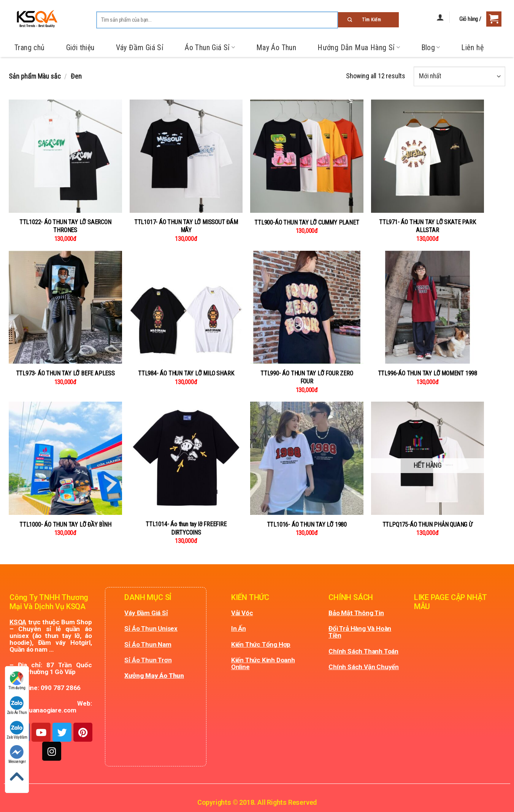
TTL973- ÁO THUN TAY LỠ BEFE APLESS (65, 373)
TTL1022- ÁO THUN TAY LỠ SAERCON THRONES (65, 226)
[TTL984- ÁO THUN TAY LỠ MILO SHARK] (186, 307)
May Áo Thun (276, 47)
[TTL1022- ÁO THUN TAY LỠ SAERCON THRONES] (65, 156)
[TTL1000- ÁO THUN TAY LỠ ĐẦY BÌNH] (65, 458)
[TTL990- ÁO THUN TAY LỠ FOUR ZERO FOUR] (307, 307)
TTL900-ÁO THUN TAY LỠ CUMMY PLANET (307, 222)
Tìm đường (17, 681)
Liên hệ (472, 47)
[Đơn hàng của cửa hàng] (459, 76)
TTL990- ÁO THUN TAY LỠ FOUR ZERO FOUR (307, 377)
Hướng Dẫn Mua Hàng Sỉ (359, 47)
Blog (431, 47)
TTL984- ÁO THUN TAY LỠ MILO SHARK (186, 373)
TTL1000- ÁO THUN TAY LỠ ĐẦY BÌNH (65, 525)
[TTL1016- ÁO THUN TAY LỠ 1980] (307, 458)
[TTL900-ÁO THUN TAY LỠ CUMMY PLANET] (307, 156)
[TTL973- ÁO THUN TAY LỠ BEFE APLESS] (65, 307)
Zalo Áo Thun (17, 705)
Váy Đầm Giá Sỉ (140, 47)
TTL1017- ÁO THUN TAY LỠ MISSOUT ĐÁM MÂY (186, 226)
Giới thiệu (80, 47)
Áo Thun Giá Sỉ (210, 47)
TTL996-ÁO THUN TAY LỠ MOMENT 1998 (428, 373)
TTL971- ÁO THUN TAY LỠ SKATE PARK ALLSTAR (427, 226)
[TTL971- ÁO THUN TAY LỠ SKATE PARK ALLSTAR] (428, 156)
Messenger (17, 754)
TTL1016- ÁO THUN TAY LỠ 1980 (307, 525)
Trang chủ (30, 47)
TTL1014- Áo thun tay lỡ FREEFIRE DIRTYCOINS (186, 528)
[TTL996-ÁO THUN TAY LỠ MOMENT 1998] (428, 307)
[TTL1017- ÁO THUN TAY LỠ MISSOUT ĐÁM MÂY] (186, 156)
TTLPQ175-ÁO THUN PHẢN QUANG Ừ (428, 525)
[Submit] (368, 20)
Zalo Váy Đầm (17, 730)
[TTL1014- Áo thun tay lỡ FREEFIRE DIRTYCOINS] (186, 458)
